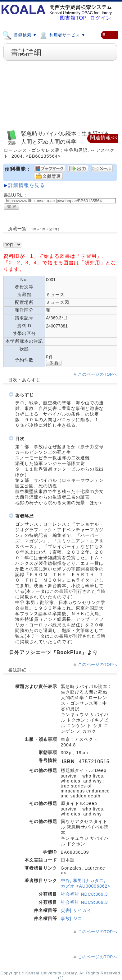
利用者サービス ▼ (62, 35)
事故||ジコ (72, 918)
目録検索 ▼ (20, 35)
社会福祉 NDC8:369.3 (84, 894)
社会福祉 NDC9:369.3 (84, 902)
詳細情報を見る (27, 185)
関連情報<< (104, 138)
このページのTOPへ (98, 374)
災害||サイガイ (76, 910)
